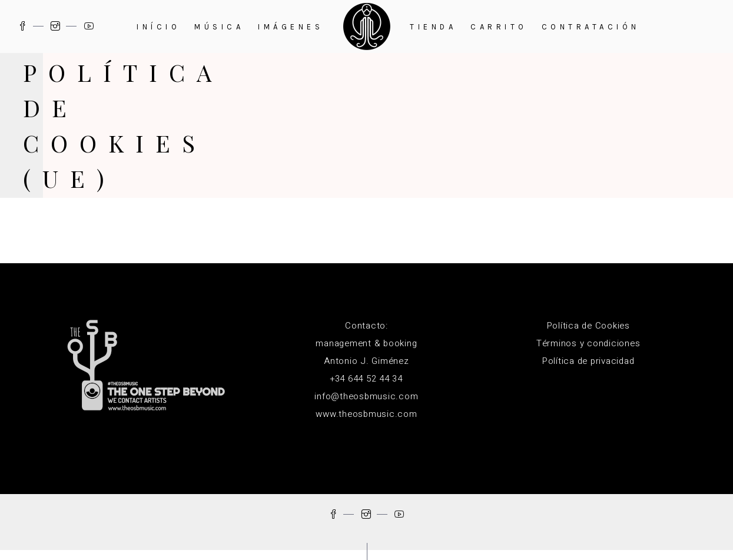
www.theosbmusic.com (366, 414)
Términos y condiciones (588, 343)
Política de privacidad (588, 361)
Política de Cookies (588, 326)
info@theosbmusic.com (366, 396)
